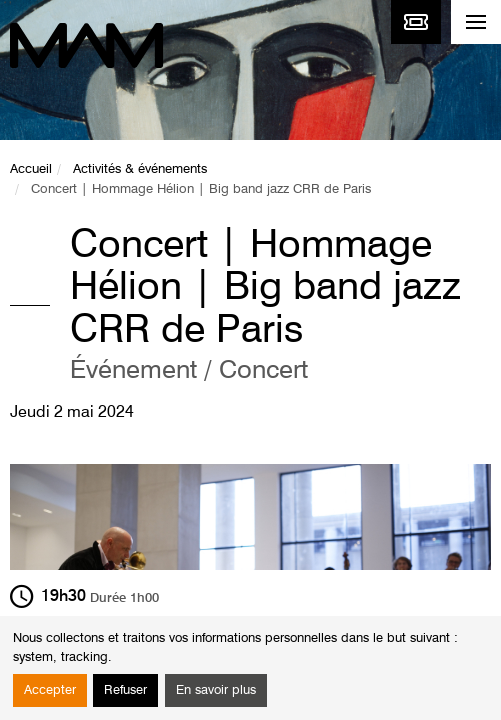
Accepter (50, 690)
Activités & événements (140, 169)
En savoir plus (216, 690)
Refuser (125, 690)
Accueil (31, 169)
